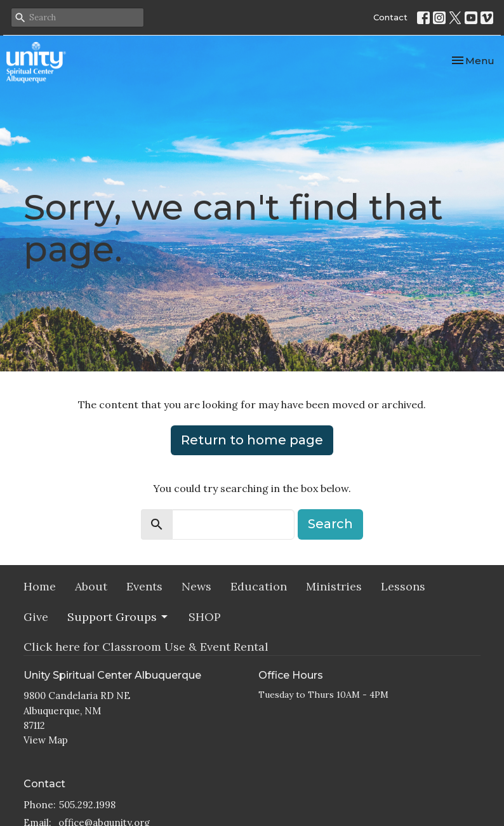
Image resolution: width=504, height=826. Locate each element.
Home (40, 586)
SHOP (205, 617)
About (91, 586)
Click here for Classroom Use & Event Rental (146, 647)
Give (36, 617)
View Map (46, 740)
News (196, 586)
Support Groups (118, 617)
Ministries (334, 586)
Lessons (403, 586)
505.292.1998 (87, 805)
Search (330, 524)
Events (144, 586)
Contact (390, 17)
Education (259, 586)
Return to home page (252, 440)
